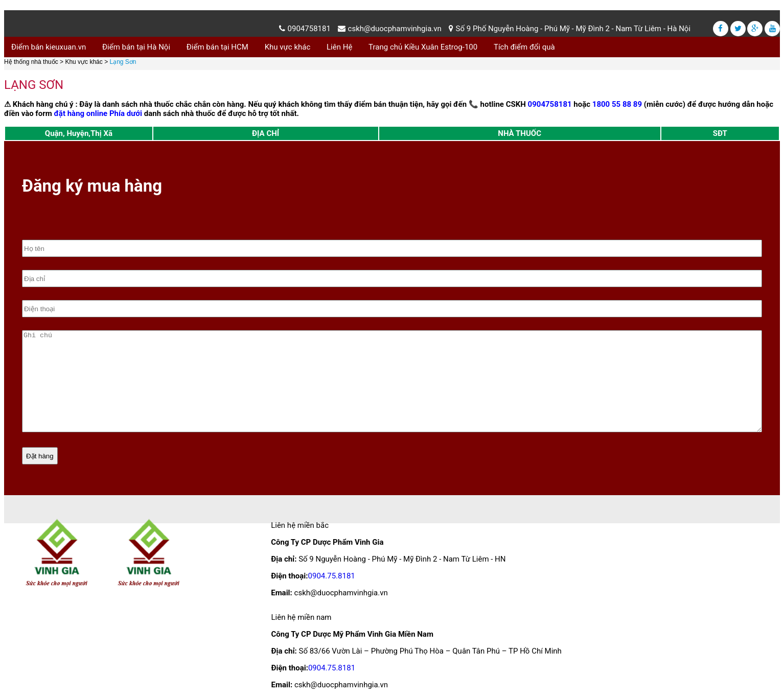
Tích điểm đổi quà (524, 47)
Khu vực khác (288, 47)
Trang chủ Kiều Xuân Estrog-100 (423, 47)
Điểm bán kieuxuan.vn (49, 47)
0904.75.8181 (332, 576)
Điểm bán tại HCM (217, 47)
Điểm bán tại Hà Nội (136, 47)
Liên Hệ (339, 47)
